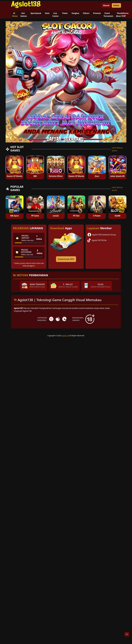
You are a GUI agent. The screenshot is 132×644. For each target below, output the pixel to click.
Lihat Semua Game (117, 149)
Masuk (106, 5)
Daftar (116, 5)
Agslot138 (65, 336)
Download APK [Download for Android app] (66, 259)
